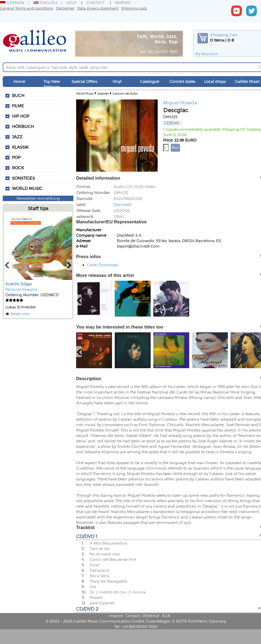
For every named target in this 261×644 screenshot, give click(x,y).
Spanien (103, 93)
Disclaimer (65, 8)
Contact (96, 3)
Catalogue (150, 81)
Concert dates (182, 81)
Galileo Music (247, 81)
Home (19, 81)
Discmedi (123, 204)
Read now (20, 314)
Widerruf (151, 616)
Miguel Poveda (180, 102)
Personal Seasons (21, 289)
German (12, 3)
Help (71, 3)
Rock (18, 168)
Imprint (123, 3)
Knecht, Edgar (19, 284)
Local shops (215, 81)
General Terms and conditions (27, 8)
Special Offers (84, 81)
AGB (166, 616)
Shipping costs (134, 8)
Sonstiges (23, 178)
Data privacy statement (98, 8)
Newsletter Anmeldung (38, 198)
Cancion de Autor (125, 93)
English (45, 3)
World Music (27, 188)
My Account (206, 54)
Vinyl (117, 81)
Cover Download (103, 265)
